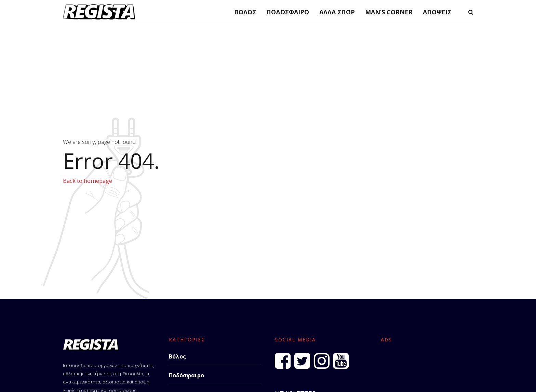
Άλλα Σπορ (337, 12)
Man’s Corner (389, 12)
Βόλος (245, 12)
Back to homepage (88, 181)
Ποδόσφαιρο (288, 12)
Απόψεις (437, 12)
